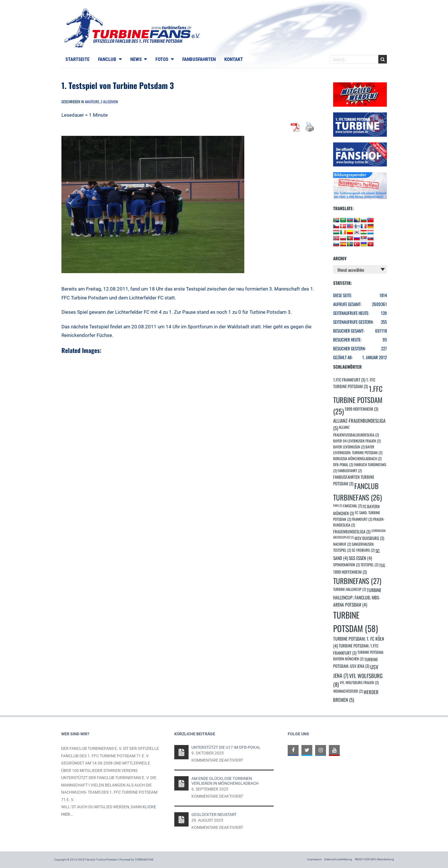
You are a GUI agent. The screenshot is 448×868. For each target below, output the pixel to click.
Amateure (92, 102)
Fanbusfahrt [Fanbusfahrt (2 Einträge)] (350, 471)
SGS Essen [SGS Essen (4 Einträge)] (360, 558)
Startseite (77, 59)
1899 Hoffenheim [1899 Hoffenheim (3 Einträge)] (361, 409)
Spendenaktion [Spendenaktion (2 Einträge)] (346, 565)
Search (383, 59)
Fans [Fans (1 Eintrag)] (338, 505)
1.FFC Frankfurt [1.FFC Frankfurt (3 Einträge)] (349, 380)
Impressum (314, 859)
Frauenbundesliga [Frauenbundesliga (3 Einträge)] (352, 532)
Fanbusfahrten (199, 59)
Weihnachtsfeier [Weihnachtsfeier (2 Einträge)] (348, 691)
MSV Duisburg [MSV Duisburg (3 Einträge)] (369, 538)
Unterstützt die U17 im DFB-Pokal (226, 747)
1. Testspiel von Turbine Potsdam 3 (118, 85)
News (136, 59)
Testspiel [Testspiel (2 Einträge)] (369, 565)
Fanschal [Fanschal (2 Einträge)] (352, 506)
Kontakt (234, 59)
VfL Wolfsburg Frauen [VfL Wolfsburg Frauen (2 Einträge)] (359, 683)
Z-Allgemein (109, 102)
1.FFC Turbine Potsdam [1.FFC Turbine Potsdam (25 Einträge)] (358, 400)
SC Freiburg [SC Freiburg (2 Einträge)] (363, 550)
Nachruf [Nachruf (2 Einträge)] (342, 544)
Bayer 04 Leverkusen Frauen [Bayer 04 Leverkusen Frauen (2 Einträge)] (357, 441)
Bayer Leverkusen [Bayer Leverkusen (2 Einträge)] (349, 447)
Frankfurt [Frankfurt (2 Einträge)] (362, 519)
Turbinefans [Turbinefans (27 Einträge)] (357, 581)
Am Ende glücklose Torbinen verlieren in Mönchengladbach (225, 781)
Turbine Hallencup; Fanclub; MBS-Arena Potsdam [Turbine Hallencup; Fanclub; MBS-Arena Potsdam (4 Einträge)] (357, 597)
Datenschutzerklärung (338, 859)
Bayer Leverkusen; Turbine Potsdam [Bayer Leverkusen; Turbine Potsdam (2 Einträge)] (358, 450)
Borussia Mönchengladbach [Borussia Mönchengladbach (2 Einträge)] (357, 459)
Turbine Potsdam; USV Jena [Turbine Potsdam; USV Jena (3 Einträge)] (356, 663)
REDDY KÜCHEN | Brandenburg (374, 859)
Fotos (162, 59)
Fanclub (107, 59)
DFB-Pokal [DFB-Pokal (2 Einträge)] (343, 465)
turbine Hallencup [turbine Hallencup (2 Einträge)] (350, 589)
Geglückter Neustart (214, 815)
